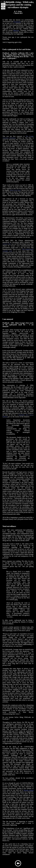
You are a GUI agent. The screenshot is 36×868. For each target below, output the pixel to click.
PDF (3, 6)
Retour (4, 9)
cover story (15, 190)
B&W (3, 4)
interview (16, 30)
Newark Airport (29, 790)
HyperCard (17, 22)
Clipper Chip (7, 244)
